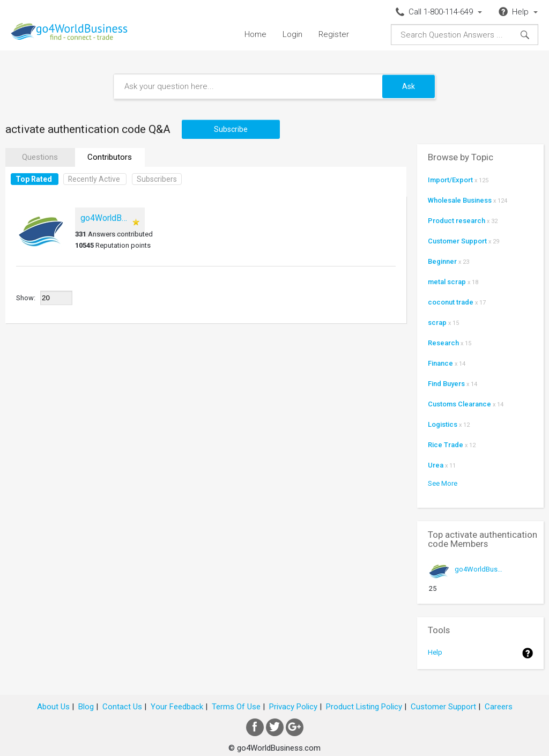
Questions (40, 157)
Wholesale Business (460, 200)
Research (443, 343)
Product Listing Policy (364, 707)
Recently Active (94, 179)
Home (255, 34)
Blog (86, 707)
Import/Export (450, 180)
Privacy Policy (293, 707)
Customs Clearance (459, 404)
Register (334, 34)
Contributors (110, 157)
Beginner (442, 261)
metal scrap (447, 282)
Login (292, 34)
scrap (437, 323)
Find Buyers (446, 384)
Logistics (443, 424)
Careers (499, 707)
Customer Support (457, 241)
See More (443, 483)
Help (435, 652)
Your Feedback (177, 707)
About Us (53, 707)
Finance (440, 363)
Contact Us (122, 707)
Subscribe (231, 129)
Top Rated (34, 179)
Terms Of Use (236, 707)
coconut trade (451, 302)
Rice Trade (446, 445)
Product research (457, 221)
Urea (436, 465)
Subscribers (157, 179)
